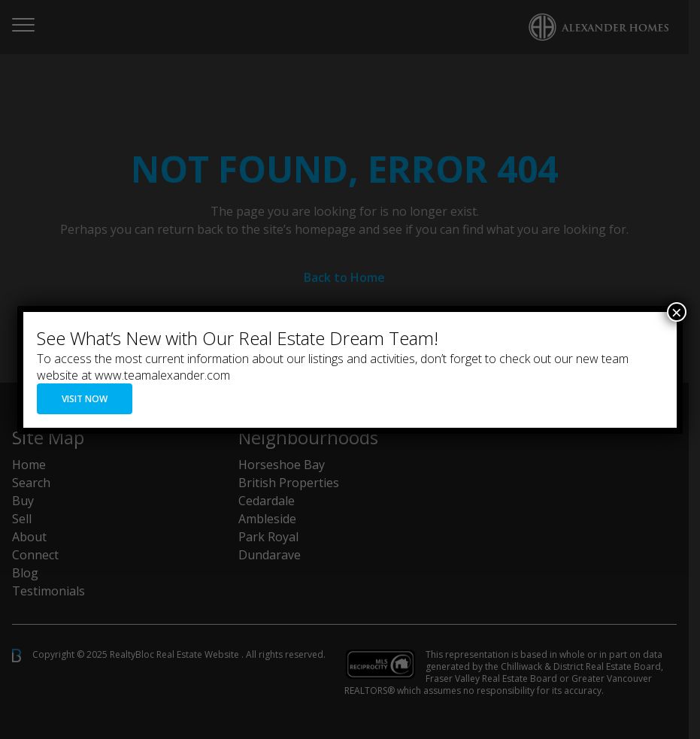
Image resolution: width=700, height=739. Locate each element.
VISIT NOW (85, 399)
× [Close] (677, 312)
